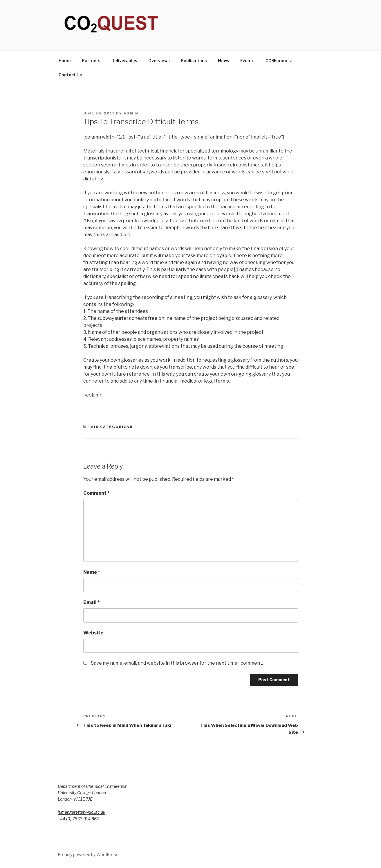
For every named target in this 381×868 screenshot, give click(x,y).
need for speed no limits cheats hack (199, 276)
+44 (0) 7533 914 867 (78, 819)
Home (65, 61)
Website (93, 633)
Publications (194, 61)
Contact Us (70, 75)
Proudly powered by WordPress (88, 854)
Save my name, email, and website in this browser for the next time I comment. (177, 663)
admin (131, 113)
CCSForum (279, 61)
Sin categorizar (112, 427)
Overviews (159, 61)
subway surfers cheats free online (135, 318)
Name (92, 572)
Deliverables (124, 61)
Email (92, 602)
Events (247, 61)
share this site (233, 228)
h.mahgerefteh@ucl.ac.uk (82, 812)
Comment (96, 493)
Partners (91, 61)
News (224, 61)
